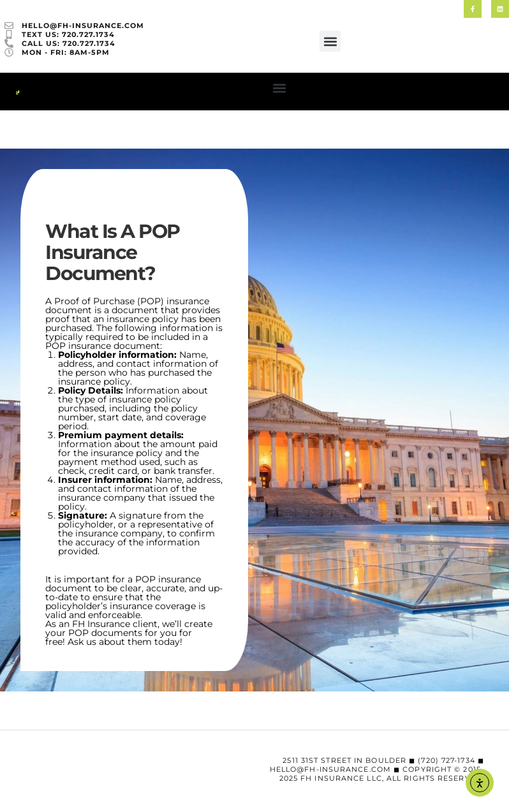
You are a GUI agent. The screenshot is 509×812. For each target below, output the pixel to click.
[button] (330, 41)
